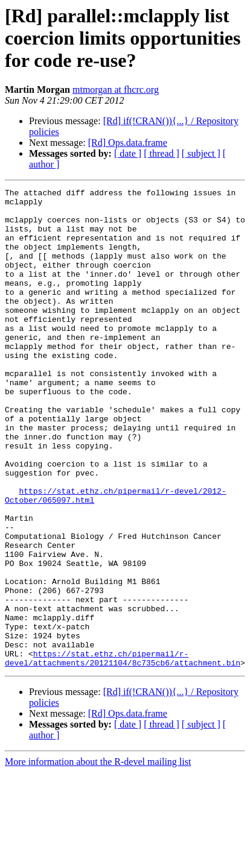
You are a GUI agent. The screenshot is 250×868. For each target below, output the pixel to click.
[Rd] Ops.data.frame (128, 143)
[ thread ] (162, 153)
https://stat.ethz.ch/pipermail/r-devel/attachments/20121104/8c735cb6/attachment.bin (123, 753)
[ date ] (128, 153)
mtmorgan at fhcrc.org (116, 90)
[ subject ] (201, 153)
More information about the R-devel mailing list (98, 857)
